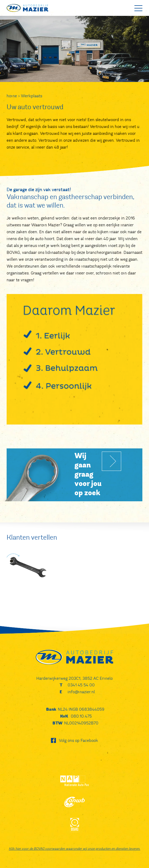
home (12, 96)
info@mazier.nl (81, 692)
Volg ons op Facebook (78, 740)
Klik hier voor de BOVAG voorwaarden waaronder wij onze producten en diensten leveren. (74, 849)
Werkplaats (32, 96)
